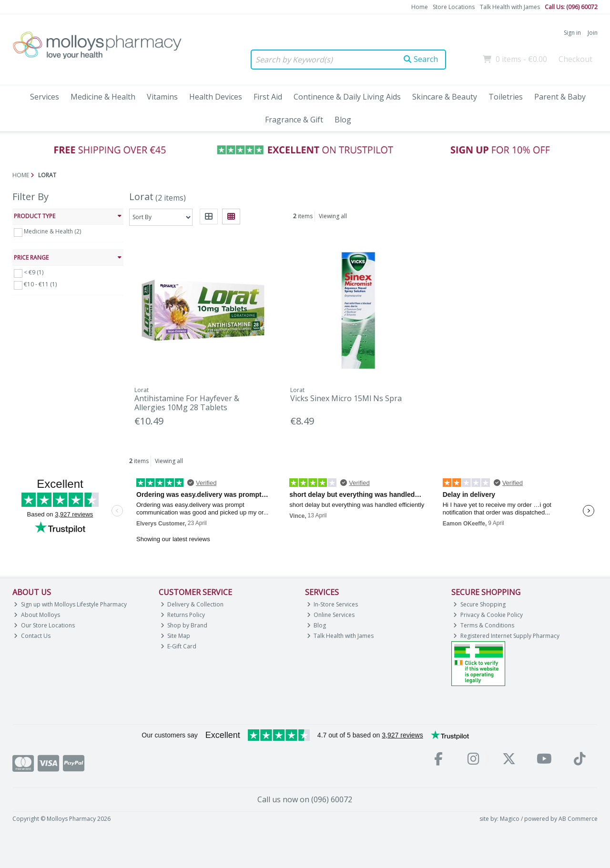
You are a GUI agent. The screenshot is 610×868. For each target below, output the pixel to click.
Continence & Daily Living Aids (347, 97)
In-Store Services (333, 604)
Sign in (572, 33)
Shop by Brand (184, 625)
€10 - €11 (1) (40, 284)
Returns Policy (183, 615)
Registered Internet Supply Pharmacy (506, 636)
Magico (510, 819)
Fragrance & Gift (294, 120)
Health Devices (216, 97)
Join (593, 33)
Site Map (176, 636)
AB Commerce (578, 819)
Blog (343, 120)
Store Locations (454, 7)
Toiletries (506, 97)
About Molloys (37, 615)
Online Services (331, 615)
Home (420, 7)
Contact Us (32, 636)
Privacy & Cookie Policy (488, 615)
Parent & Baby (560, 97)
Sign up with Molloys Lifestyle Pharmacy (70, 604)
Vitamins (162, 97)
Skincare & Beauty (445, 97)
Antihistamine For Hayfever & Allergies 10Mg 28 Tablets (187, 403)
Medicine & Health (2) (52, 231)
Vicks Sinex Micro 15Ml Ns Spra (346, 398)
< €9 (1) (34, 272)
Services (45, 97)
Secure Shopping (479, 604)
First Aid (268, 97)
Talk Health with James (510, 7)
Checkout (575, 59)
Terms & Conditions (484, 625)
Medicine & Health (103, 97)
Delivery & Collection (192, 604)
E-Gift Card (179, 646)
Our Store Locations (44, 625)
